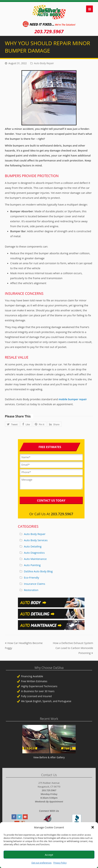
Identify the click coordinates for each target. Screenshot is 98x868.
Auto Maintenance (35, 559)
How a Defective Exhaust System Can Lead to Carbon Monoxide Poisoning (73, 648)
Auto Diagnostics (34, 553)
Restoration (31, 590)
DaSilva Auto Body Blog (38, 571)
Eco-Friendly (32, 577)
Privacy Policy (60, 863)
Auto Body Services (36, 540)
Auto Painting (32, 565)
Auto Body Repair (44, 63)
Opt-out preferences (42, 863)
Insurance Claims (35, 584)
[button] (93, 827)
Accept (49, 855)
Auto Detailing (33, 546)
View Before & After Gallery (49, 757)
